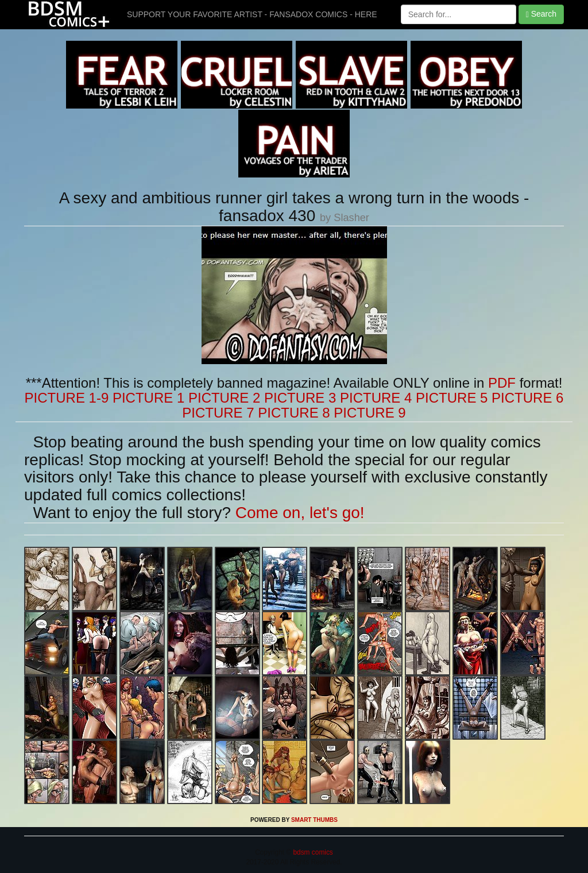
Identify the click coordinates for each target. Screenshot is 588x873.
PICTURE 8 (294, 413)
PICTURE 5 (452, 398)
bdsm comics (312, 852)
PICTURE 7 (218, 413)
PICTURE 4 (376, 398)
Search (541, 14)
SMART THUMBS (314, 820)
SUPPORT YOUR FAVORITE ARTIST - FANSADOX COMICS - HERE (252, 14)
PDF (502, 383)
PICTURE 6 (527, 398)
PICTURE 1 (148, 398)
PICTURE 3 (300, 398)
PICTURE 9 (370, 413)
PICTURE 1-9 (67, 398)
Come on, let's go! (300, 513)
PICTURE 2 (224, 398)
